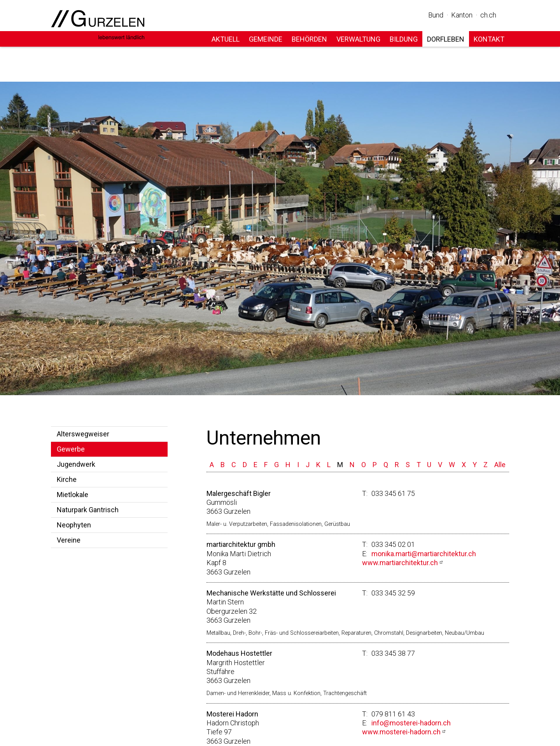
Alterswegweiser (83, 434)
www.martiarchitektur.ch (400, 563)
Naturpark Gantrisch (88, 510)
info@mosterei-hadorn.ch (411, 723)
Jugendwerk (76, 464)
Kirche (67, 479)
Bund (436, 15)
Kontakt (489, 39)
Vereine (69, 540)
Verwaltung (358, 39)
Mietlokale (73, 495)
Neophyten (74, 525)
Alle (500, 465)
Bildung (404, 39)
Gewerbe (71, 449)
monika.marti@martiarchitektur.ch (424, 554)
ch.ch (488, 15)
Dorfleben (446, 39)
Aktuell (226, 39)
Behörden (309, 39)
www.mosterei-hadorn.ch (401, 732)
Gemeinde (266, 39)
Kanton (462, 15)
